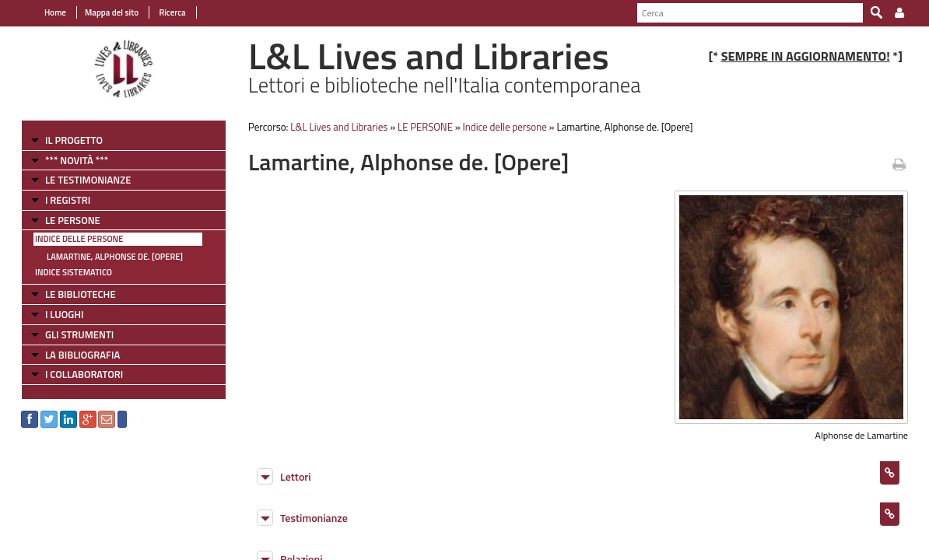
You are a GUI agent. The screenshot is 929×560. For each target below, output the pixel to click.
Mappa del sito (108, 12)
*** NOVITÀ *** (73, 160)
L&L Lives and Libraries (337, 127)
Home (51, 12)
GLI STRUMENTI (75, 334)
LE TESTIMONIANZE (84, 180)
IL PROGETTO (70, 140)
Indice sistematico (70, 272)
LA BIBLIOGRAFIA (79, 355)
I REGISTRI (64, 200)
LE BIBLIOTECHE (77, 294)
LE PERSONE (69, 220)
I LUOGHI (61, 314)
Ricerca (168, 12)
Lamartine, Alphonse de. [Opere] (111, 257)
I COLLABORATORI (80, 374)
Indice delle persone (75, 239)
